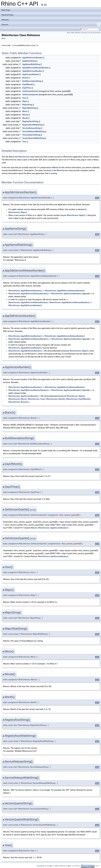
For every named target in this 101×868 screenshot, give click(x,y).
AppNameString (29, 61)
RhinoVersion (24, 157)
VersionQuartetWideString (33, 138)
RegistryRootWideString (32, 125)
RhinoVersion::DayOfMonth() (78, 399)
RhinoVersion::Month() (56, 399)
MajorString (27, 105)
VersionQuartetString (31, 135)
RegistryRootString (30, 121)
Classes (51, 25)
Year (24, 142)
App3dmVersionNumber (32, 58)
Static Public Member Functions (77, 33)
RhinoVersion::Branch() (18, 402)
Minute (25, 115)
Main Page (6, 10)
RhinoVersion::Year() (37, 399)
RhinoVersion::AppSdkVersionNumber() (25, 291)
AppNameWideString (31, 64)
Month (25, 118)
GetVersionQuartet (30, 91)
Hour (24, 98)
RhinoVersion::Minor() (18, 399)
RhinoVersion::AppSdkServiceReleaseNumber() (65, 291)
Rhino (3, 38)
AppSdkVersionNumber (32, 71)
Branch (25, 78)
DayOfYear (27, 88)
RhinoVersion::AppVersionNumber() (67, 294)
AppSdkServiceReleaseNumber (35, 68)
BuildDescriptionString (32, 81)
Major (25, 101)
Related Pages (8, 15)
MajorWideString (29, 108)
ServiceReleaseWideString (33, 131)
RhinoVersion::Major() (18, 212)
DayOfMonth (28, 84)
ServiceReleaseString (31, 128)
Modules (5, 20)
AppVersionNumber (31, 74)
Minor (25, 111)
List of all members (94, 33)
